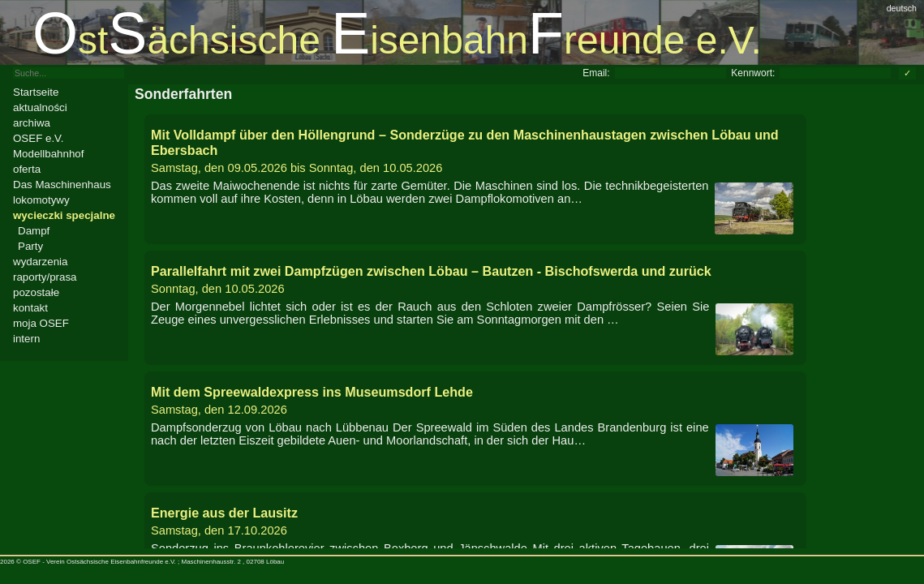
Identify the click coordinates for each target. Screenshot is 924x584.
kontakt (30, 308)
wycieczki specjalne (64, 215)
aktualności (40, 107)
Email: (596, 73)
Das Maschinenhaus (62, 185)
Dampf (34, 231)
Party (30, 246)
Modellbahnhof (48, 154)
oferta (27, 169)
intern (26, 339)
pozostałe (36, 292)
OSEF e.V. (38, 138)
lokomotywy (41, 200)
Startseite (36, 92)
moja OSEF (41, 323)
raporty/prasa (45, 277)
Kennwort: (753, 73)
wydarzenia (40, 262)
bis (475, 151)
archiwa (32, 123)
